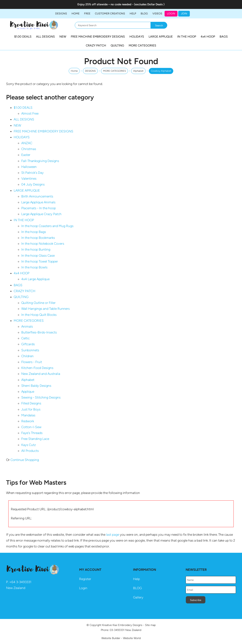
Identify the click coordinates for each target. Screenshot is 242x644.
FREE (87, 14)
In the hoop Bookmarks (38, 238)
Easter (26, 155)
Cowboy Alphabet (161, 71)
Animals (27, 326)
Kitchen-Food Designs (37, 368)
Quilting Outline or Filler (38, 303)
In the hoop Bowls (34, 267)
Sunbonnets (30, 350)
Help (136, 579)
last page (113, 535)
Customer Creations (110, 14)
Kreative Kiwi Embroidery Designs (122, 625)
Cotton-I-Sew (31, 427)
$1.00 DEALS (23, 37)
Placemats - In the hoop (39, 208)
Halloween (29, 167)
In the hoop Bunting (36, 249)
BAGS (224, 37)
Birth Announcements (37, 196)
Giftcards (28, 344)
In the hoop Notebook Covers (43, 244)
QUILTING (117, 45)
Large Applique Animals (38, 202)
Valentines (29, 178)
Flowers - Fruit (32, 362)
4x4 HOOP (208, 37)
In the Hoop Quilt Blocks (39, 315)
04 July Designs (33, 184)
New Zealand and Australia (41, 374)
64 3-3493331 (21, 582)
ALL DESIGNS (45, 37)
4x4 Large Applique (35, 279)
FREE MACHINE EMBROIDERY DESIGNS (98, 37)
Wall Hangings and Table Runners (45, 309)
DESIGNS (61, 14)
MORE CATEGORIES (142, 45)
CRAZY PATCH (96, 45)
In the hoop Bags (34, 232)
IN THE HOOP (187, 37)
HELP (133, 14)
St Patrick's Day (32, 173)
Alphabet (138, 71)
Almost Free (30, 113)
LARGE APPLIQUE (161, 37)
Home (76, 14)
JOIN (184, 14)
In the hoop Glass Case (38, 256)
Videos (157, 14)
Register (85, 579)
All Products (30, 451)
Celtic (25, 338)
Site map (150, 625)
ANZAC (27, 143)
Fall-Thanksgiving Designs (40, 161)
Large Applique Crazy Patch (41, 214)
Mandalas (28, 415)
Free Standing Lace (35, 439)
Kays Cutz (29, 445)
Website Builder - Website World (121, 638)
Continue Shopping (25, 460)
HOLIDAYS (137, 37)
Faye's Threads (32, 433)
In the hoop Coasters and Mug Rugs (47, 226)
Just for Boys (31, 409)
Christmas (29, 149)
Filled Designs (31, 403)
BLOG (144, 14)
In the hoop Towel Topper (40, 261)
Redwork (28, 421)
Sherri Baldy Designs (36, 386)
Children (27, 356)
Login (171, 14)
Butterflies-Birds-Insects (39, 332)
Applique (28, 392)
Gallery (138, 597)
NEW (63, 37)
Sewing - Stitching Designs (41, 397)
